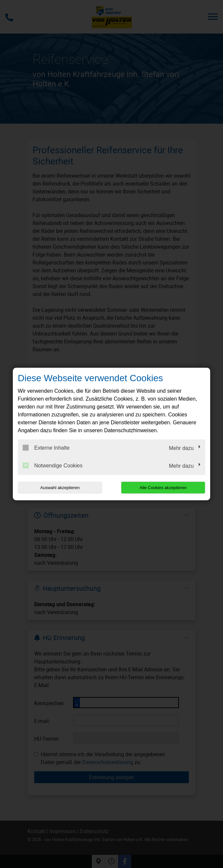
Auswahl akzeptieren (60, 488)
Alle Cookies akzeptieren (163, 488)
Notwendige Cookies (53, 465)
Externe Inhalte (46, 448)
